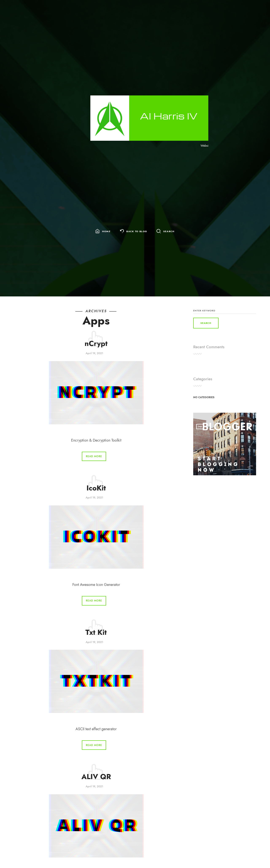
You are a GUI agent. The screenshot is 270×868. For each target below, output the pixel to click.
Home (106, 231)
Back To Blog (137, 231)
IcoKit (96, 488)
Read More (94, 456)
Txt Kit (96, 632)
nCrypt (96, 344)
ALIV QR (96, 777)
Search (169, 231)
